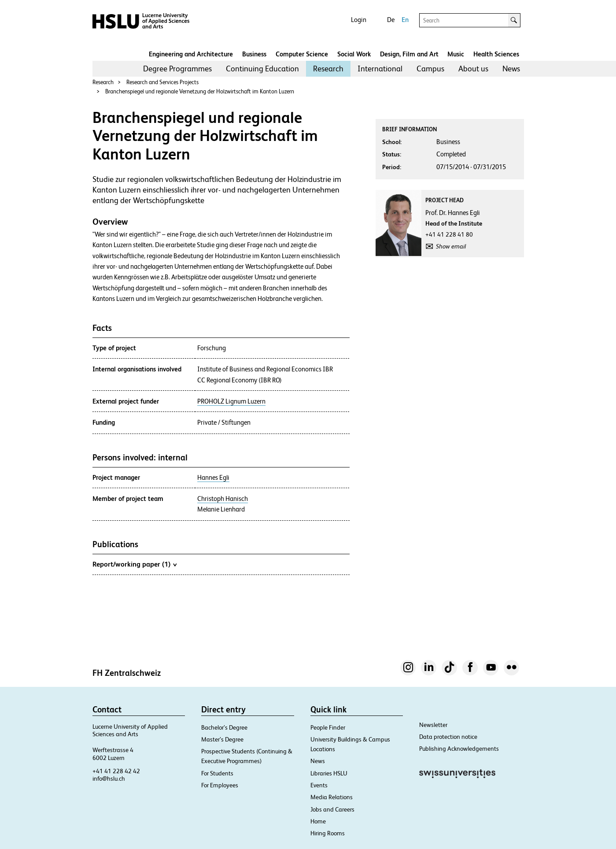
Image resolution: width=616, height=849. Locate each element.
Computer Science (302, 54)
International (380, 69)
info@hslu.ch (109, 779)
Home (318, 821)
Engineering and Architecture (191, 54)
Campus (430, 69)
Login (359, 20)
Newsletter (433, 725)
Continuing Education (262, 69)
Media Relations (332, 797)
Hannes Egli (213, 478)
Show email (451, 246)
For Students (217, 773)
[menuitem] (177, 69)
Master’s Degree (222, 739)
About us (473, 69)
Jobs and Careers (332, 809)
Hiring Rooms (328, 833)
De (391, 20)
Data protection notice (448, 737)
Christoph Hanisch (223, 499)
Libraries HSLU (329, 773)
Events (319, 785)
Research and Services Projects (162, 82)
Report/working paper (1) (135, 564)
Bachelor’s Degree (224, 727)
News (511, 69)
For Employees (220, 785)
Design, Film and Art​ (409, 54)
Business (254, 54)
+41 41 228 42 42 (116, 771)
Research (328, 69)
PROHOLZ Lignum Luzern (231, 401)
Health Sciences (496, 54)
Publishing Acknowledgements (459, 749)
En (405, 20)
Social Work (354, 54)
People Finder (328, 727)
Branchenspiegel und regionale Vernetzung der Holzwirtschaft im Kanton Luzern (200, 91)
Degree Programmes (177, 69)
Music (456, 54)
